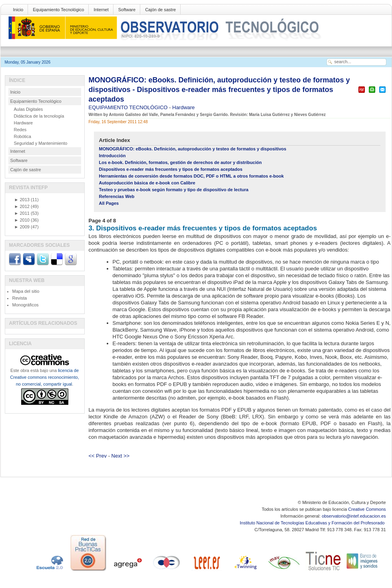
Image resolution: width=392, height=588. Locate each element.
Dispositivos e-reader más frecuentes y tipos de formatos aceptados (171, 169)
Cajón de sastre (160, 10)
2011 (22, 213)
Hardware (183, 107)
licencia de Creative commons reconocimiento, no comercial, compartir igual (44, 377)
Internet (101, 10)
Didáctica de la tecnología (39, 116)
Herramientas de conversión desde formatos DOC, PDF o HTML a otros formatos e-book (192, 176)
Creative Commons (367, 509)
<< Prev (98, 456)
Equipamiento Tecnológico (58, 10)
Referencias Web (117, 196)
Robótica (23, 136)
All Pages (109, 203)
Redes (20, 130)
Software (127, 10)
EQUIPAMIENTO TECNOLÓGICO (129, 107)
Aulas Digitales (29, 109)
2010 (22, 220)
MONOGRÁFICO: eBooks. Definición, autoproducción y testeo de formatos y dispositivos (193, 149)
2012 (22, 206)
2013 (22, 200)
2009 (22, 227)
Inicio (18, 10)
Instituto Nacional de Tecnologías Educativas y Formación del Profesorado (313, 523)
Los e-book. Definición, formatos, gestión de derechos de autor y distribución (181, 162)
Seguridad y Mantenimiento (41, 143)
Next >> (121, 456)
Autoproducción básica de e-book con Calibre (147, 183)
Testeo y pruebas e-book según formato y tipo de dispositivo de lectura (174, 190)
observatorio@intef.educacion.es (354, 516)
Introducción (112, 156)
